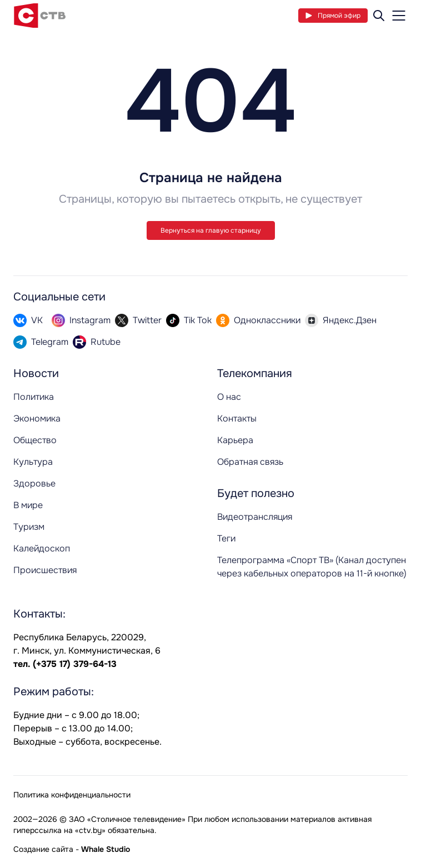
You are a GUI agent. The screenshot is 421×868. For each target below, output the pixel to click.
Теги (226, 538)
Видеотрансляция (255, 517)
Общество (35, 440)
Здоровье (34, 483)
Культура (33, 462)
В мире (28, 505)
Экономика (37, 418)
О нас (229, 397)
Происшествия (45, 570)
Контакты (237, 418)
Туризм (29, 527)
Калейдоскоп (42, 548)
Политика (34, 397)
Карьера (235, 440)
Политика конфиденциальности (72, 795)
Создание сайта (43, 849)
